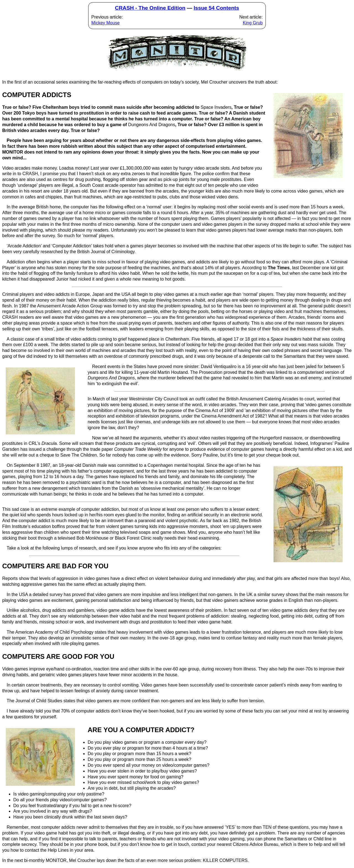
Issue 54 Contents (216, 8)
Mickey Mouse (105, 23)
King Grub (253, 23)
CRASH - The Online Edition (150, 8)
